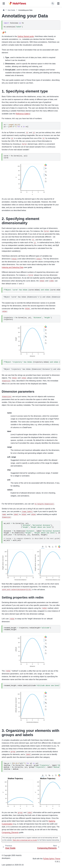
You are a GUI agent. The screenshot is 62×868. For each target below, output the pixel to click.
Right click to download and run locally (25, 840)
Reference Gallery (23, 114)
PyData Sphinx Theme (52, 859)
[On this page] (58, 3)
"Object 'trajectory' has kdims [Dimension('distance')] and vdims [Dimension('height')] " (32, 369)
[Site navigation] (4, 3)
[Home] (4, 10)
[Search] (53, 3)
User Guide (11, 10)
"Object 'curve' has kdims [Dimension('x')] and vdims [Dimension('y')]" (32, 297)
